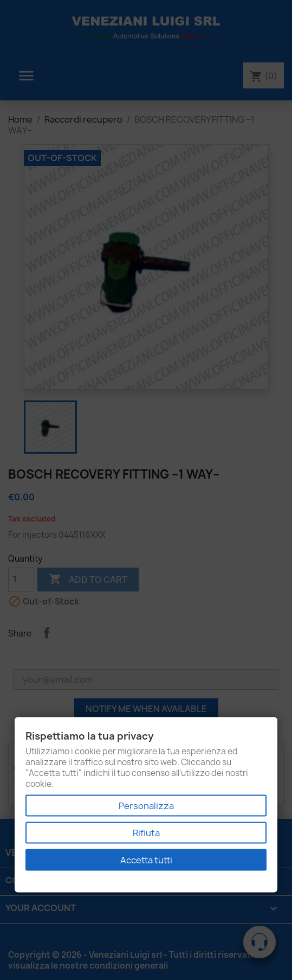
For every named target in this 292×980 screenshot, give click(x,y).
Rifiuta (146, 833)
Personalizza (146, 806)
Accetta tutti (146, 860)
